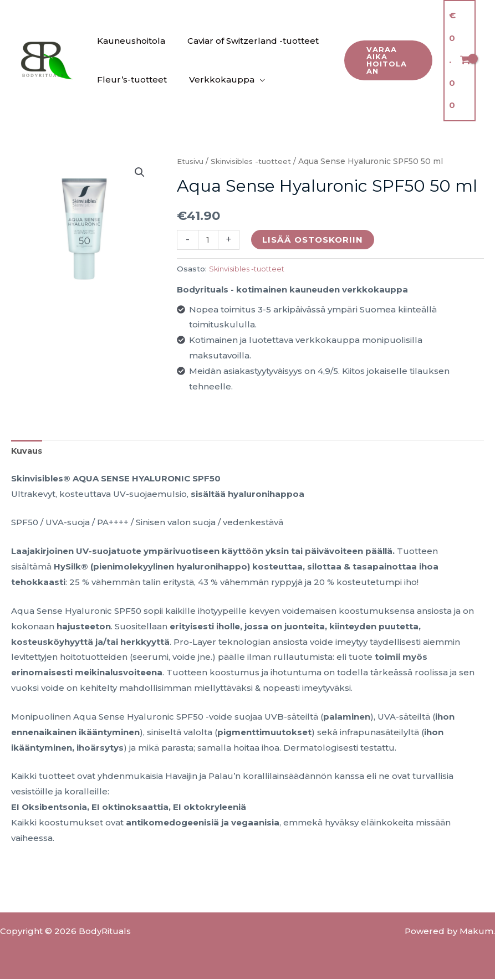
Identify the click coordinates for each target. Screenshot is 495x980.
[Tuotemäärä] (209, 240)
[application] (251, 80)
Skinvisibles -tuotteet (257, 161)
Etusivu (192, 161)
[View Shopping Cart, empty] (460, 61)
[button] (387, 60)
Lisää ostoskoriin (314, 240)
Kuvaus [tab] (27, 452)
